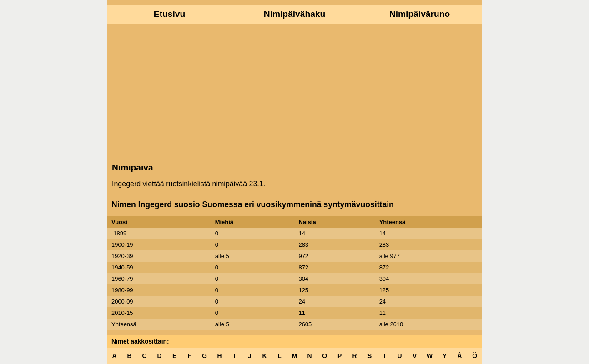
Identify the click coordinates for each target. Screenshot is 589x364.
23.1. (257, 184)
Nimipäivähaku (294, 14)
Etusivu (169, 14)
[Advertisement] (294, 92)
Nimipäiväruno (420, 14)
